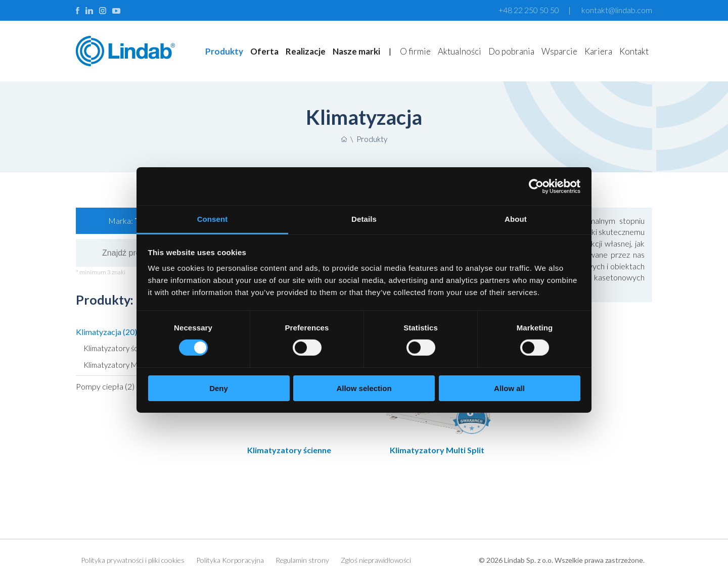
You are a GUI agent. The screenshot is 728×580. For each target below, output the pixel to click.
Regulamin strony (302, 560)
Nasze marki (356, 51)
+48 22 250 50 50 (529, 10)
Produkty (224, 51)
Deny (219, 388)
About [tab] (516, 219)
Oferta (264, 51)
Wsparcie (559, 51)
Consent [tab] (213, 219)
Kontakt (634, 51)
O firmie (415, 51)
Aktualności (460, 51)
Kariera (598, 51)
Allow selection (364, 388)
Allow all (509, 388)
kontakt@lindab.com (617, 10)
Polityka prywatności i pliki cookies (133, 560)
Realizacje (306, 51)
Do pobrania (511, 51)
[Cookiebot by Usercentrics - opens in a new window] (536, 186)
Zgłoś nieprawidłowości (376, 560)
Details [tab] (364, 219)
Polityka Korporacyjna (230, 560)
